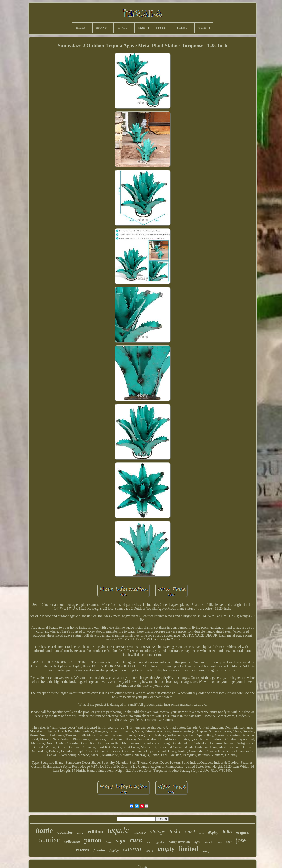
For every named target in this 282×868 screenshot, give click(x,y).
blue (109, 842)
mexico (140, 832)
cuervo (132, 849)
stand (190, 832)
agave (150, 851)
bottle (44, 830)
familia (99, 850)
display (213, 833)
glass (160, 841)
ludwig (206, 851)
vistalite (209, 842)
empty (166, 849)
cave (201, 833)
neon (149, 842)
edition (96, 832)
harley (114, 851)
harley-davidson (179, 842)
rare (136, 840)
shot (229, 842)
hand (220, 843)
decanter (65, 832)
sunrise (50, 840)
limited (188, 849)
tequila (118, 830)
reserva (82, 850)
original (243, 832)
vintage (158, 832)
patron (93, 840)
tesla (175, 831)
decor (80, 833)
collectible (72, 841)
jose (241, 840)
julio (227, 832)
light (197, 842)
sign (121, 841)
